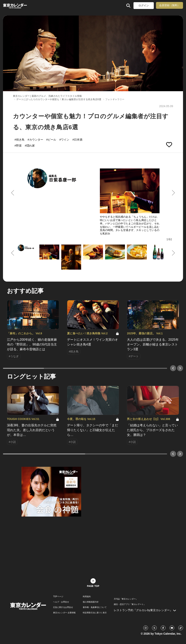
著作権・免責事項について (95, 607)
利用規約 (87, 597)
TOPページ (58, 597)
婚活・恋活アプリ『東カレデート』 (130, 604)
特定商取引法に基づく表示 (95, 613)
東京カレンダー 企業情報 (64, 613)
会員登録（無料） (169, 5)
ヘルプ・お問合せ (61, 602)
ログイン (144, 5)
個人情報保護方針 (91, 602)
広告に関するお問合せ (63, 607)
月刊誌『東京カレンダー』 (126, 599)
